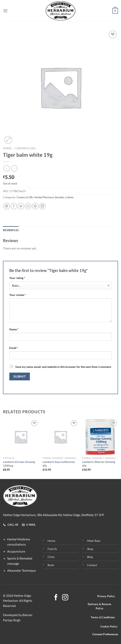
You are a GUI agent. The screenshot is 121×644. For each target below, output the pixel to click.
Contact (92, 565)
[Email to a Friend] (28, 206)
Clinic (51, 557)
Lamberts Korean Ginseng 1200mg (19, 464)
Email (14, 348)
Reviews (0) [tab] (11, 230)
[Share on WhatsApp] (7, 206)
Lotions (69, 197)
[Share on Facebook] (14, 206)
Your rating (17, 278)
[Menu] (5, 11)
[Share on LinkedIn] (42, 206)
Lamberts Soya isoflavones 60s (59, 464)
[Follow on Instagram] (65, 598)
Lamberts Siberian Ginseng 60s (99, 464)
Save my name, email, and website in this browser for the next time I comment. (63, 367)
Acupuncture (16, 551)
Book (51, 565)
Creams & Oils (25, 148)
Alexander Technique (21, 570)
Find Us (52, 549)
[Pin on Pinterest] (35, 206)
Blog (90, 557)
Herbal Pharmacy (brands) (49, 197)
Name (14, 329)
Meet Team (94, 541)
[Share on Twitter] (21, 206)
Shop (90, 549)
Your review (18, 295)
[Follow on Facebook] (56, 598)
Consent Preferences (105, 634)
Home (7, 148)
